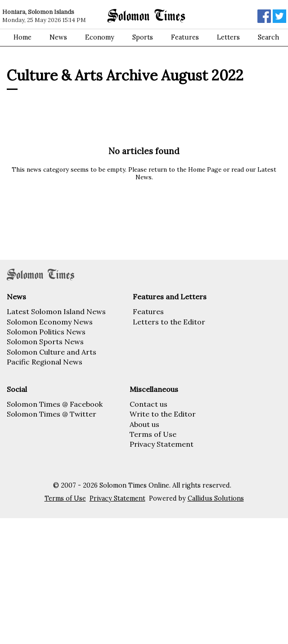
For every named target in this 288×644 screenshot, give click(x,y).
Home (22, 37)
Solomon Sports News (45, 342)
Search (268, 37)
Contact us (148, 404)
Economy (100, 37)
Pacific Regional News (45, 362)
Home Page (205, 169)
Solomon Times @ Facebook (55, 404)
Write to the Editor (163, 414)
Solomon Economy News (50, 322)
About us (144, 424)
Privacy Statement (162, 444)
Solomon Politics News (46, 332)
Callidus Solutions (216, 498)
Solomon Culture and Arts (52, 352)
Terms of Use (153, 434)
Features (185, 37)
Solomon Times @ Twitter (52, 414)
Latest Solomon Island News (56, 311)
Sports (143, 37)
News (58, 37)
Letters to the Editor (169, 322)
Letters (228, 37)
